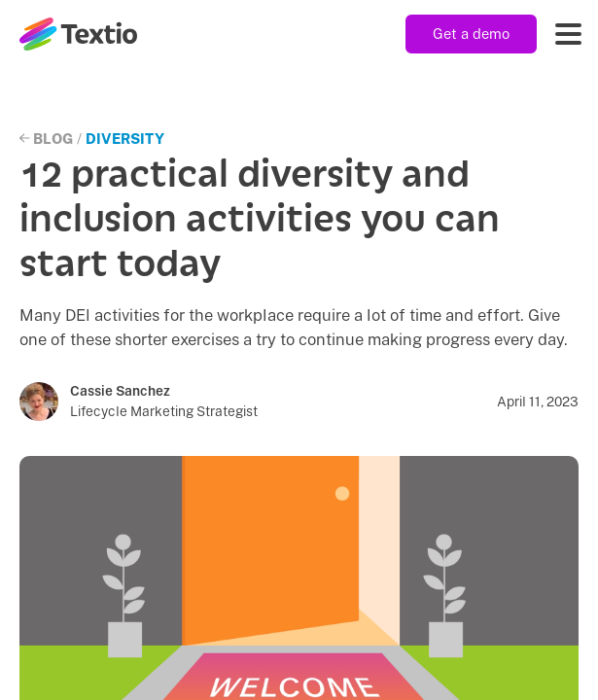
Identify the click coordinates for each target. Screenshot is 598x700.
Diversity (125, 139)
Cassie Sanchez (120, 391)
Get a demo (471, 34)
